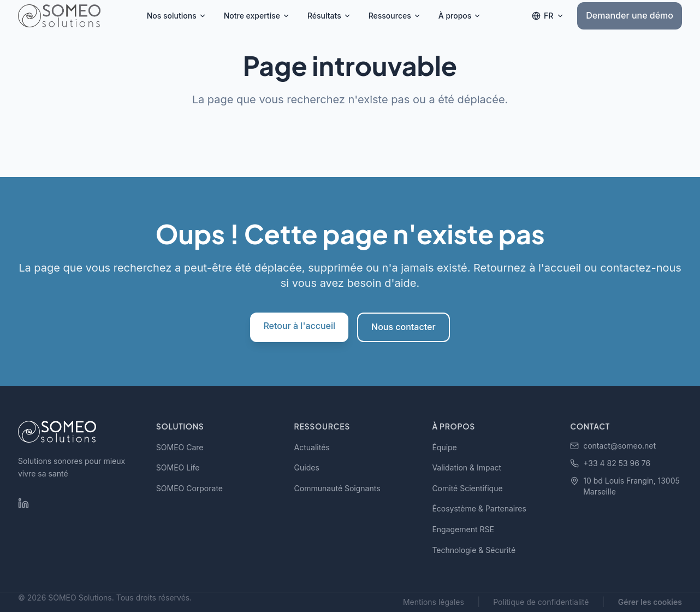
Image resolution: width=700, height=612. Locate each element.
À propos (460, 16)
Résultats (329, 16)
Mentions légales (434, 602)
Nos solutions (177, 16)
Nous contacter (404, 327)
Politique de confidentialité (541, 602)
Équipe (444, 447)
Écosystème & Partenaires (479, 508)
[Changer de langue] (548, 16)
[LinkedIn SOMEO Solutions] (23, 503)
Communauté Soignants (337, 488)
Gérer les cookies (650, 602)
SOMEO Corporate (189, 488)
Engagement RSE (463, 529)
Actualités (312, 447)
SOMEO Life (178, 467)
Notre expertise (257, 16)
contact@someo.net (613, 446)
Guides (307, 467)
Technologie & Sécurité (474, 550)
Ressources (395, 16)
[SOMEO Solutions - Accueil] (59, 16)
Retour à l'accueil (299, 326)
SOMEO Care (180, 447)
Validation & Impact (467, 467)
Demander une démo (630, 15)
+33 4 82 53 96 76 (610, 463)
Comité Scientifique (467, 488)
